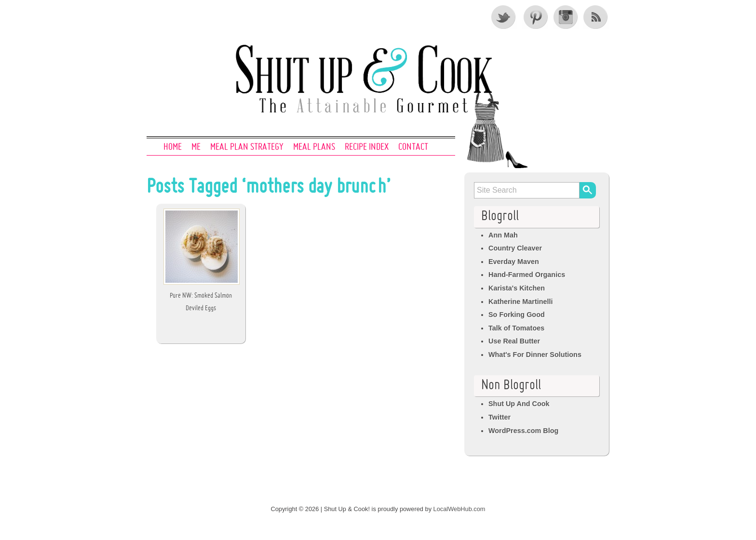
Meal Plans (314, 147)
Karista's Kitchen (517, 288)
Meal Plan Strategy (247, 147)
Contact (413, 147)
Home (173, 147)
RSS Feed (596, 17)
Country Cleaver (515, 248)
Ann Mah (503, 235)
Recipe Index (367, 147)
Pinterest (535, 17)
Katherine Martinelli (521, 302)
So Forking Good (517, 315)
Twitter (504, 17)
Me (196, 147)
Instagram (566, 17)
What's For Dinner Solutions (535, 355)
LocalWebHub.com (459, 509)
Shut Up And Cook (519, 404)
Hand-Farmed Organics (527, 275)
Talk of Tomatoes (516, 328)
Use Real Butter (514, 341)
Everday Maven (514, 262)
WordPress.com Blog (523, 431)
